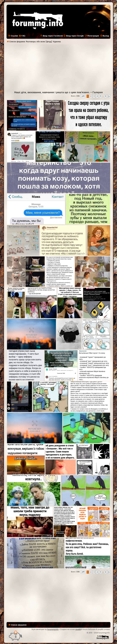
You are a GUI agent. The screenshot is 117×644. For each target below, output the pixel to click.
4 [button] (97, 96)
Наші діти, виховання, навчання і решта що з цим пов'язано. (52, 92)
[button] (83, 96)
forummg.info (53, 629)
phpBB (78, 629)
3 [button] (94, 96)
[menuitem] (22, 36)
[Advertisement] (62, 67)
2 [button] (91, 96)
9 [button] (105, 96)
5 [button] (101, 96)
